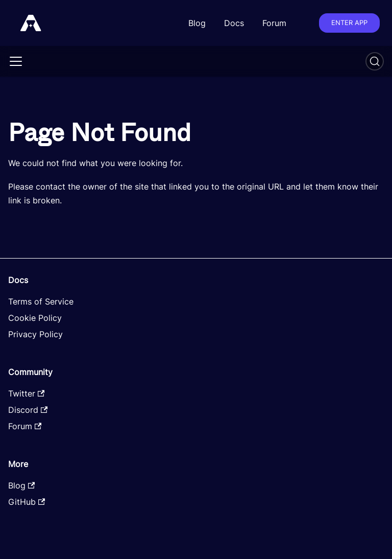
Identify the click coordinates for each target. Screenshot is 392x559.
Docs (234, 23)
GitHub (27, 502)
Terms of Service (41, 301)
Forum (274, 23)
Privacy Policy (35, 334)
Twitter (26, 393)
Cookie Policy (35, 318)
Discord (28, 410)
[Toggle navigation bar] (16, 61)
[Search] (375, 61)
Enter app (349, 22)
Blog (197, 23)
